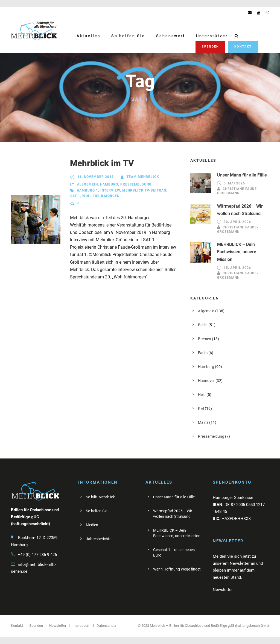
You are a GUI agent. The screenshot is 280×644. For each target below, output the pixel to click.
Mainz (203, 422)
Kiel (201, 408)
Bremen (205, 339)
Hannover (206, 381)
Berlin (203, 325)
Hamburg (109, 184)
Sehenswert (171, 36)
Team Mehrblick (143, 177)
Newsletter (58, 626)
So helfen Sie (128, 36)
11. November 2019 (96, 177)
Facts (203, 353)
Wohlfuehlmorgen (101, 196)
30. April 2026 (237, 222)
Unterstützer (212, 36)
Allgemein (87, 184)
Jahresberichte (99, 539)
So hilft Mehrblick (100, 497)
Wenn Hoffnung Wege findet (177, 569)
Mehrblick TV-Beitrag (144, 190)
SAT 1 (75, 196)
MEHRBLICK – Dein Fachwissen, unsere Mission (237, 252)
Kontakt (243, 47)
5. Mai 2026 (234, 183)
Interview (110, 190)
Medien (92, 525)
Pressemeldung (136, 184)
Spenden (210, 47)
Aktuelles (88, 36)
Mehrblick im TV (102, 163)
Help (202, 395)
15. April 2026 (237, 268)
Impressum (81, 626)
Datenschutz (106, 626)
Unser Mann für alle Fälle (242, 175)
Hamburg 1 (87, 190)
